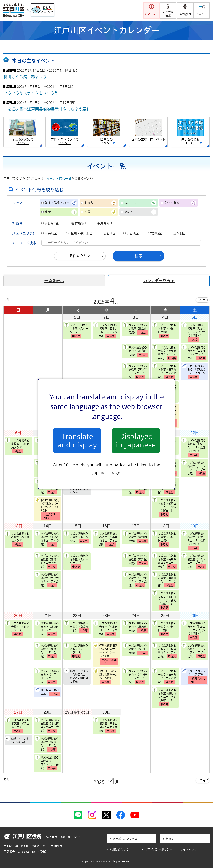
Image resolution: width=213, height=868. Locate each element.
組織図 (170, 839)
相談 (87, 212)
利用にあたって (119, 849)
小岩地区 (133, 233)
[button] (185, 10)
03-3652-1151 (27, 852)
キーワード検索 (24, 243)
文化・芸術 (172, 203)
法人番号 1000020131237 (63, 837)
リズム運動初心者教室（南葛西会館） (76, 537)
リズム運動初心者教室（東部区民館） (135, 351)
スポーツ (130, 203)
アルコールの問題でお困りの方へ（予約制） (105, 676)
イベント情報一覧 (59, 179)
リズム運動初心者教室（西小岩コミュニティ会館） (105, 330)
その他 (129, 212)
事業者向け (105, 223)
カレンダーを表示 (159, 280)
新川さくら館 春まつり (25, 77)
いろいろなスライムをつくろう (31, 93)
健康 (48, 212)
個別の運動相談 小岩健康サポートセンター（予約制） (47, 509)
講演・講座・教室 (57, 203)
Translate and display (77, 441)
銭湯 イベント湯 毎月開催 (17, 740)
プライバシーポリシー (159, 849)
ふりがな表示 (168, 14)
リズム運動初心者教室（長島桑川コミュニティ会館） (165, 352)
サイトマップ (189, 849)
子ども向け (52, 223)
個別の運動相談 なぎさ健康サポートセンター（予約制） (106, 654)
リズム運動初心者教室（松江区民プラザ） (17, 445)
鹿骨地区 (179, 233)
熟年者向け (79, 223)
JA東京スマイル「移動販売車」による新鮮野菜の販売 (76, 675)
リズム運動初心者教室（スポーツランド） (76, 330)
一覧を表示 (54, 280)
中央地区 (51, 233)
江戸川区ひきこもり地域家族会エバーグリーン (193, 371)
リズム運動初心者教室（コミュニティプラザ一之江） (194, 352)
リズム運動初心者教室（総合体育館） (135, 328)
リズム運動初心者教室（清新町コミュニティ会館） (164, 371)
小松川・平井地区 (80, 233)
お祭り (89, 203)
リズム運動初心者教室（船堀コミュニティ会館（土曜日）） (193, 332)
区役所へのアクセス (125, 839)
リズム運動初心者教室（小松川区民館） (164, 330)
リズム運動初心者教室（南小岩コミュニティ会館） (135, 371)
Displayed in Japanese (136, 441)
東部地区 (156, 233)
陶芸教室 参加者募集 (47, 691)
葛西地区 (109, 233)
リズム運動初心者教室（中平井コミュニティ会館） (47, 580)
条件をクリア (80, 256)
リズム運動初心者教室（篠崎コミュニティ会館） (47, 561)
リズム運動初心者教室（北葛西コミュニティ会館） (47, 539)
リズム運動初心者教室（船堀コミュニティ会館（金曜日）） (164, 507)
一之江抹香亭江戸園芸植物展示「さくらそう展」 (47, 109)
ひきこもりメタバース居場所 (194, 676)
